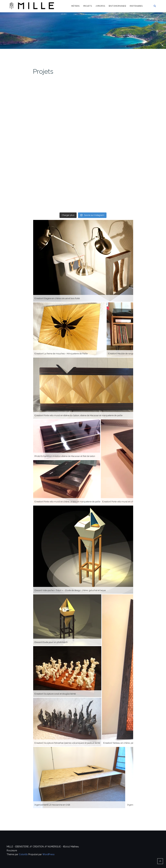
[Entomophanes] (117, 6)
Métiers (75, 6)
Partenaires (136, 6)
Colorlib (23, 854)
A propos (100, 6)
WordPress (48, 854)
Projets (87, 6)
